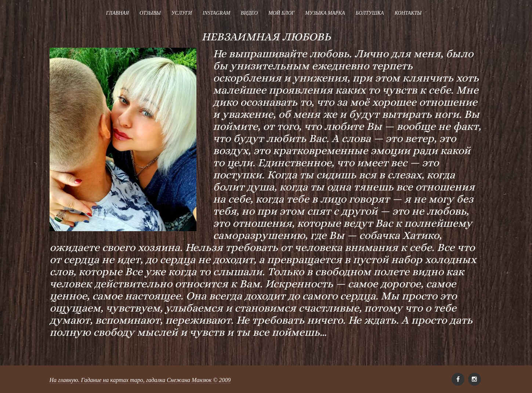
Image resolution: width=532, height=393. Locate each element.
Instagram (216, 13)
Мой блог (281, 13)
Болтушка (370, 13)
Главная (117, 13)
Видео (249, 13)
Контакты (408, 13)
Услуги (182, 13)
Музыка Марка (325, 13)
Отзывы (150, 13)
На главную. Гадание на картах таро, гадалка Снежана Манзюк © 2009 (140, 380)
